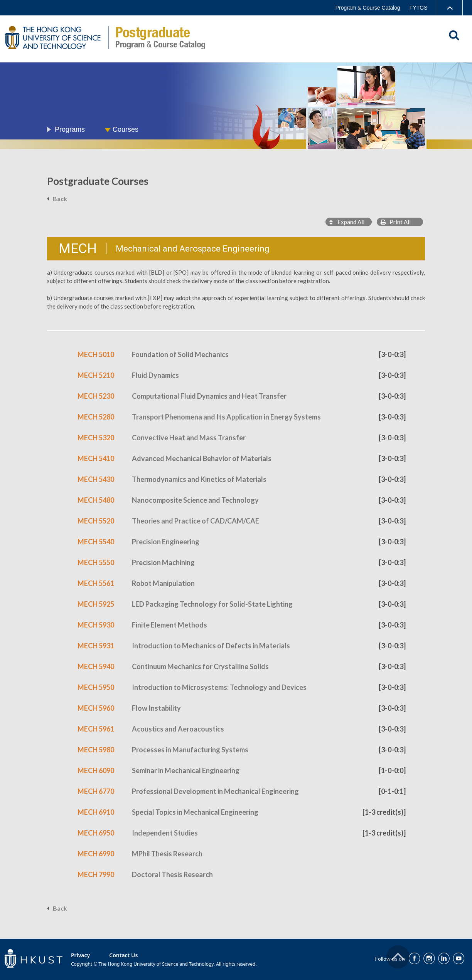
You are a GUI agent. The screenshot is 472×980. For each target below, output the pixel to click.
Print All (396, 222)
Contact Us (123, 955)
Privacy (80, 955)
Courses (126, 129)
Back (60, 199)
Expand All (347, 222)
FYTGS (419, 8)
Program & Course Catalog (368, 8)
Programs (70, 129)
